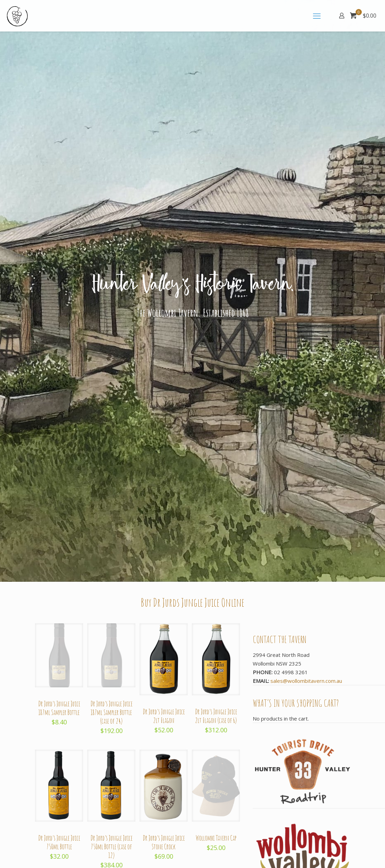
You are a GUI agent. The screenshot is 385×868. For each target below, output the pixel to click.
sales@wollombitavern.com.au (306, 681)
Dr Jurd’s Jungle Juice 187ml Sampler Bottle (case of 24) (111, 712)
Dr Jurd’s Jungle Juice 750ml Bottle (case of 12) (111, 847)
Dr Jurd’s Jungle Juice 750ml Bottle (59, 842)
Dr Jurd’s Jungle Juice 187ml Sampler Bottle (59, 708)
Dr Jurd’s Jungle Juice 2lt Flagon (164, 716)
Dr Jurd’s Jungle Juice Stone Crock (164, 842)
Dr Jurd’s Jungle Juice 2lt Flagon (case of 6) (216, 716)
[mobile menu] (317, 16)
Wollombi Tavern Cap (216, 838)
